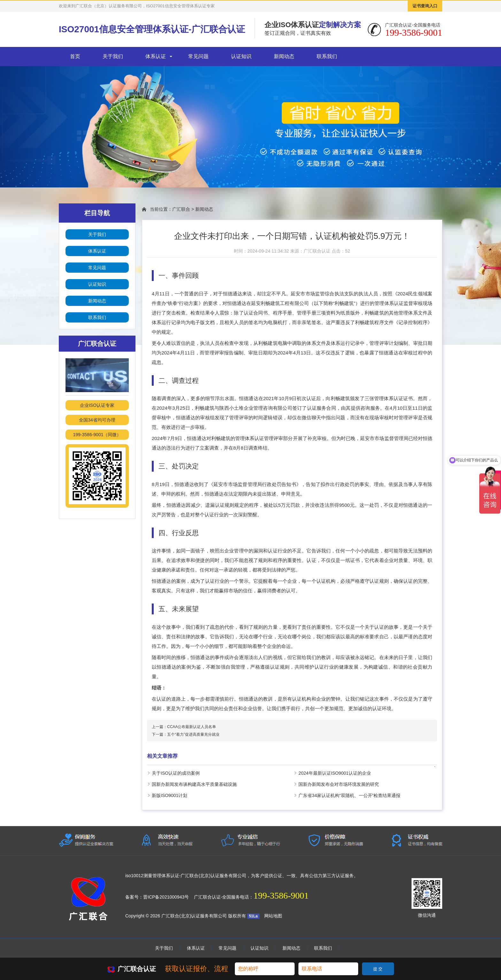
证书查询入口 (425, 6)
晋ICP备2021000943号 (166, 897)
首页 (75, 56)
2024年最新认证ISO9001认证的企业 (335, 773)
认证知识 (241, 56)
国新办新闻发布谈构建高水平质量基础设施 (194, 784)
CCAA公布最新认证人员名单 (192, 727)
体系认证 (156, 56)
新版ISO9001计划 (170, 795)
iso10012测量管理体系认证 (152, 876)
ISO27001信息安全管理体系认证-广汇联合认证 (152, 29)
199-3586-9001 (281, 896)
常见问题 (198, 56)
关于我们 (113, 56)
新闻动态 (284, 56)
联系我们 (327, 56)
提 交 (378, 969)
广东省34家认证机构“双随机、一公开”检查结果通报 (349, 795)
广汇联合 (181, 209)
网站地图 (273, 916)
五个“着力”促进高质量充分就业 (193, 734)
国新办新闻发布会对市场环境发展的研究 (339, 784)
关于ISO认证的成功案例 (176, 773)
